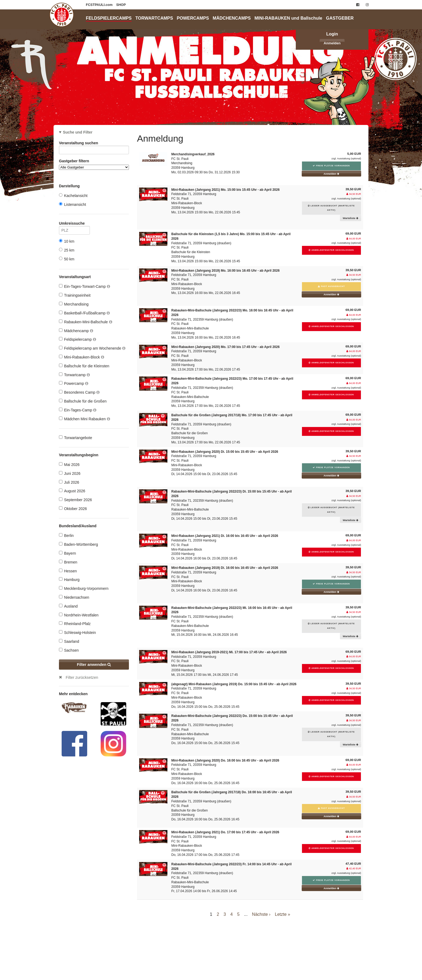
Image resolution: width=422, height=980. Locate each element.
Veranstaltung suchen (94, 144)
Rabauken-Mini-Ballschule (86, 322)
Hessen (68, 571)
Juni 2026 (70, 473)
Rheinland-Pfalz (75, 624)
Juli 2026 (69, 482)
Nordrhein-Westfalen (79, 615)
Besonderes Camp (79, 392)
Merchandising (74, 304)
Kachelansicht (73, 195)
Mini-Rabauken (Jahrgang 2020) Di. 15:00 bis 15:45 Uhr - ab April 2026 (225, 452)
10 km (67, 241)
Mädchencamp (76, 331)
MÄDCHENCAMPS (232, 18)
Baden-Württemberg (78, 544)
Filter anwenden (94, 665)
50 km (67, 259)
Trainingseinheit (75, 295)
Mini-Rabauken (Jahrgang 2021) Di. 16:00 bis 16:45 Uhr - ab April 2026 (225, 536)
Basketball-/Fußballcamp (84, 313)
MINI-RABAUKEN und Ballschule (289, 18)
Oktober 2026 (73, 509)
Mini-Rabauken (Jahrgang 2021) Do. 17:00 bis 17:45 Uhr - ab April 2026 (225, 832)
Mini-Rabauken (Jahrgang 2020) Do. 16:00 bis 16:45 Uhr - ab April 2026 (225, 760)
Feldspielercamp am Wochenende (92, 348)
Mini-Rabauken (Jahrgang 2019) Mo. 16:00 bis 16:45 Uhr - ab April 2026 (226, 271)
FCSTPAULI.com (100, 5)
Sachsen (69, 650)
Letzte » (282, 914)
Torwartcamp (74, 375)
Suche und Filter (78, 132)
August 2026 (72, 491)
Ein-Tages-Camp (78, 410)
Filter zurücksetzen (82, 677)
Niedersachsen (74, 597)
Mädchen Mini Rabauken (85, 419)
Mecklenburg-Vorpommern (84, 588)
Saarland (69, 641)
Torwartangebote (75, 438)
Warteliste (351, 218)
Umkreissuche (74, 224)
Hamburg (69, 579)
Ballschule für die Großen (83, 401)
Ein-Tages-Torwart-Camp (85, 286)
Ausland (68, 606)
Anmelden (332, 43)
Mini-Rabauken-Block (82, 357)
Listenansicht (73, 204)
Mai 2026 (69, 464)
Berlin (66, 535)
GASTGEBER (340, 18)
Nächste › (261, 914)
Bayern (67, 553)
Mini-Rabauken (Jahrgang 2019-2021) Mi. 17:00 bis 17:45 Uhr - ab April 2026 (229, 652)
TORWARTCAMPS (154, 18)
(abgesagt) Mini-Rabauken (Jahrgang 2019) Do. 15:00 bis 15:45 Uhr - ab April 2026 (234, 684)
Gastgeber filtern (94, 164)
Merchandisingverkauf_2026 (193, 154)
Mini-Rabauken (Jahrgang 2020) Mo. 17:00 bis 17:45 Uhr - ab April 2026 (226, 347)
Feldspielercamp (78, 339)
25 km (67, 250)
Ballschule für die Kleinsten (84, 366)
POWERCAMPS (193, 18)
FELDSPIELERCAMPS (109, 18)
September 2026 (75, 500)
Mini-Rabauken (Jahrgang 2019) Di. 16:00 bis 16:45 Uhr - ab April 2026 (225, 568)
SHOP (121, 5)
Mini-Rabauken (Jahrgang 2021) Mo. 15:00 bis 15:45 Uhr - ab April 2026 (226, 190)
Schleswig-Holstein (77, 632)
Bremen (68, 562)
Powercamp (74, 383)
